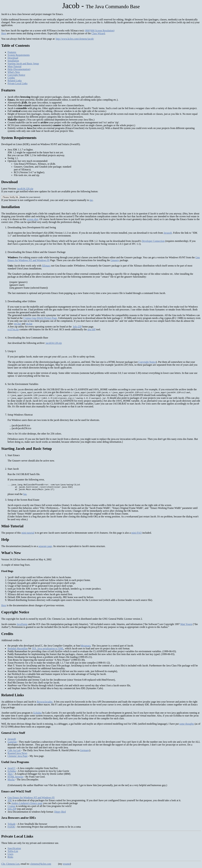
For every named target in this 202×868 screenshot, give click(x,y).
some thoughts (187, 725)
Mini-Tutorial (14, 66)
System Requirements (19, 55)
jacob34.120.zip (25, 189)
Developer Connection (153, 241)
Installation (13, 61)
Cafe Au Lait (14, 752)
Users (10, 855)
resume (66, 865)
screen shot (33, 219)
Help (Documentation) (19, 69)
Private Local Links (18, 83)
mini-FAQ (136, 534)
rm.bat (29, 324)
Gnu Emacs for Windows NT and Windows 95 (31, 799)
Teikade (12, 825)
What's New (14, 72)
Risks (10, 858)
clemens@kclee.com (41, 865)
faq (25, 495)
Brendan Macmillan (18, 650)
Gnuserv (115, 260)
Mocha (11, 781)
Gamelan (12, 743)
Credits (11, 78)
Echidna (37, 714)
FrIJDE (11, 828)
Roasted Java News (17, 755)
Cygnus (11, 807)
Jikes (10, 775)
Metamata (86, 647)
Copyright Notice (16, 75)
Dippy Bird (60, 813)
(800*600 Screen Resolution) (100, 31)
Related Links (15, 81)
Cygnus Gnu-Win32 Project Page (40, 318)
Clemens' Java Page (18, 757)
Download (13, 58)
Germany (85, 752)
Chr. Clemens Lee (10, 865)
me (91, 200)
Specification (14, 850)
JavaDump (22, 626)
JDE (10, 802)
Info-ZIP (77, 327)
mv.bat (17, 324)
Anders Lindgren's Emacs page (27, 805)
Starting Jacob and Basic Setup (23, 64)
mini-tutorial (28, 534)
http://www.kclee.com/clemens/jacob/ (75, 39)
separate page (45, 548)
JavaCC (12, 770)
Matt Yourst (186, 626)
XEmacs (46, 266)
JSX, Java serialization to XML (48, 650)
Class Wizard (98, 33)
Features (12, 52)
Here (4, 33)
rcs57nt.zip (13, 329)
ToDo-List (13, 853)
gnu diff (92, 329)
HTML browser (15, 778)
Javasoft (168, 233)
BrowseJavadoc (45, 703)
